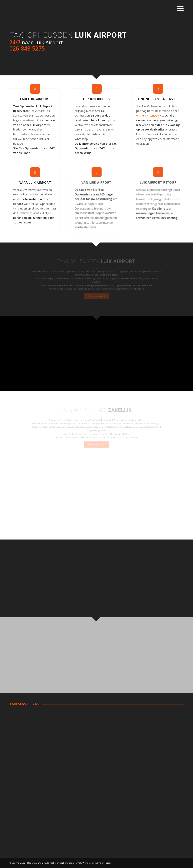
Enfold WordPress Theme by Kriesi (93, 863)
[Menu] (179, 8)
